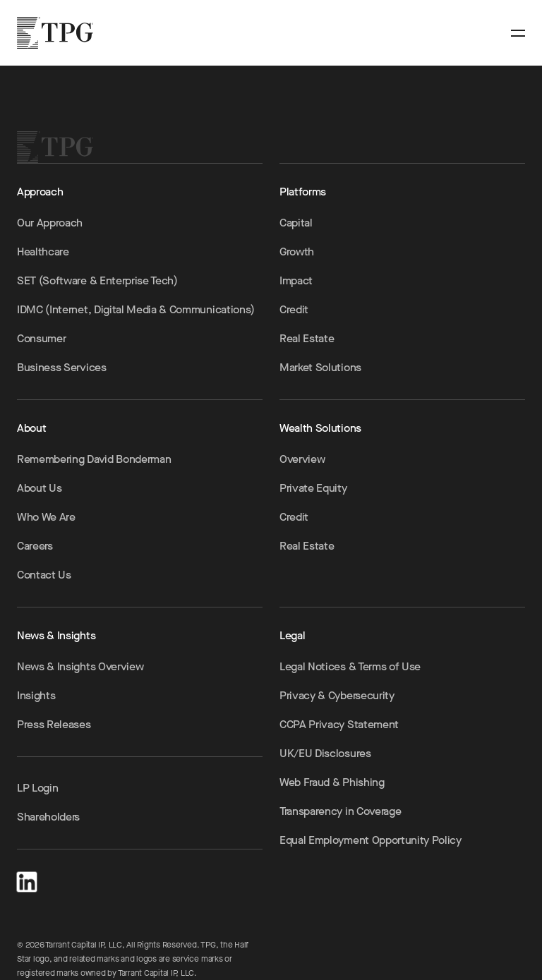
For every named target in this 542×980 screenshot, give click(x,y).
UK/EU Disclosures (325, 753)
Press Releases (54, 724)
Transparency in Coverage (340, 811)
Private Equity (313, 488)
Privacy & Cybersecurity (337, 695)
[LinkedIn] (27, 879)
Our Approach (50, 223)
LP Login (37, 788)
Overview (302, 459)
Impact (296, 280)
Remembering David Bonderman (94, 459)
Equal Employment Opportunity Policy (371, 840)
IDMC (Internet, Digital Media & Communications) (136, 309)
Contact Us (44, 575)
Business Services (62, 367)
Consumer (41, 338)
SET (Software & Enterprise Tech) (97, 280)
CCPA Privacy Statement (339, 724)
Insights (36, 695)
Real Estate (307, 338)
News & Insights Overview (80, 666)
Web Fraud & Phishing (332, 782)
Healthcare (43, 252)
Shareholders (48, 817)
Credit (294, 309)
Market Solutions (320, 367)
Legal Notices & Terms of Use (350, 666)
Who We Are (46, 517)
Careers (35, 546)
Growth (297, 252)
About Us (39, 488)
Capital (296, 223)
